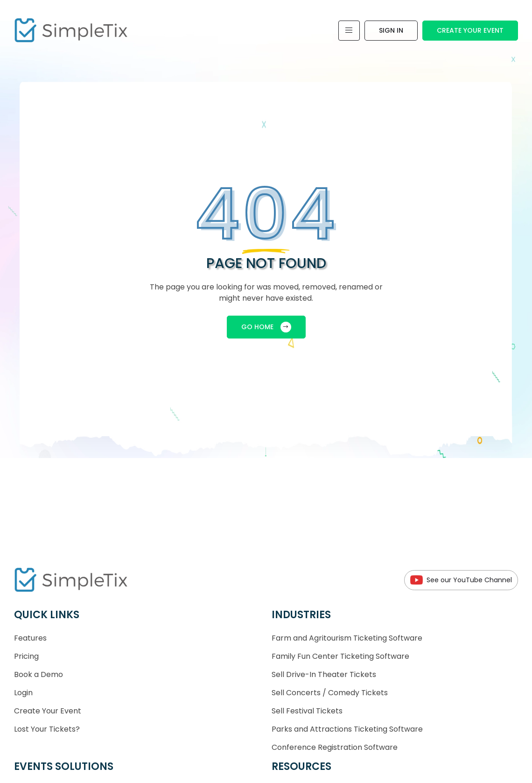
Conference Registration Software (335, 747)
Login (23, 693)
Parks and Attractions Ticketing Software (347, 729)
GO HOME (266, 327)
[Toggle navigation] (349, 31)
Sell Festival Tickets (307, 711)
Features (30, 638)
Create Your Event (470, 30)
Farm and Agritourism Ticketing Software (347, 638)
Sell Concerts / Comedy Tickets (330, 693)
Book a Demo (38, 674)
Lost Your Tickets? (47, 729)
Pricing (26, 656)
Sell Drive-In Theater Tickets (324, 674)
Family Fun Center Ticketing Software (340, 656)
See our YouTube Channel (461, 580)
